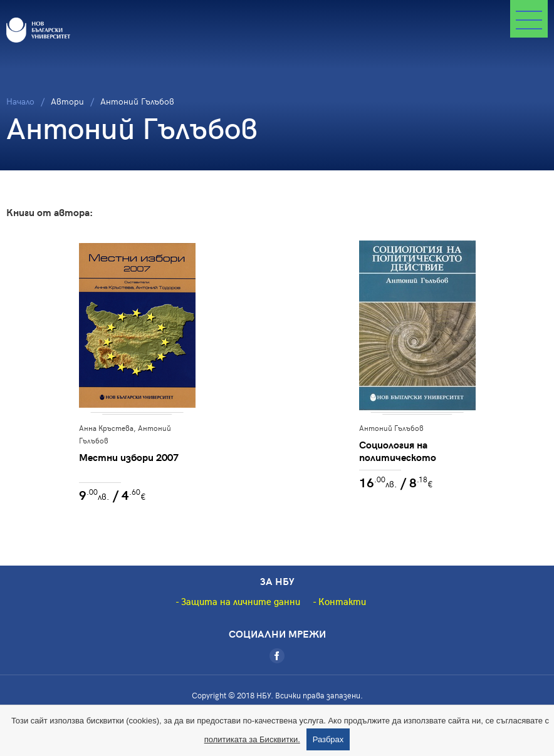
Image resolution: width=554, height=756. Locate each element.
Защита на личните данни (241, 601)
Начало (20, 101)
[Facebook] (277, 656)
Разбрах (328, 739)
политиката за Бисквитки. (252, 739)
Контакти (342, 601)
